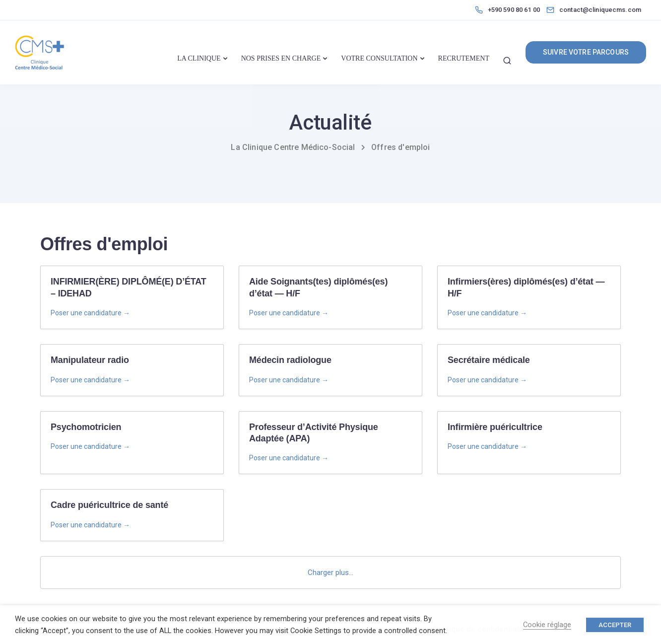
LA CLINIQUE (199, 58)
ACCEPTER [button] (615, 625)
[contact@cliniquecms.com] (603, 10)
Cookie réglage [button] (547, 625)
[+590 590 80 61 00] (509, 10)
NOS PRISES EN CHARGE (281, 58)
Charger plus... (330, 572)
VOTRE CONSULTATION (379, 58)
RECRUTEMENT (464, 58)
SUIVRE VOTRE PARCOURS (586, 52)
